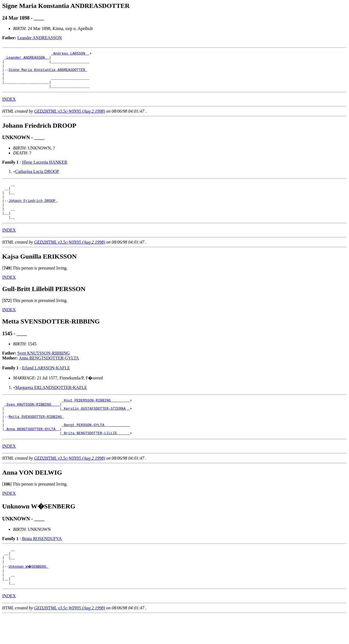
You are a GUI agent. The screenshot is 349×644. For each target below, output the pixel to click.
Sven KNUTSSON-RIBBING (44, 368)
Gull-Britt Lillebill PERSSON (44, 304)
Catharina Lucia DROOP (37, 179)
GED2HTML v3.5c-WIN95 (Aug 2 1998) (70, 119)
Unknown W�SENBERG (29, 592)
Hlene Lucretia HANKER (44, 170)
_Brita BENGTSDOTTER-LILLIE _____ (96, 455)
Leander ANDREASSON (40, 38)
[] (7, 283)
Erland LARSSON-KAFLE (46, 383)
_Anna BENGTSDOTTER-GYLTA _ (32, 450)
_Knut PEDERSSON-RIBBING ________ (96, 416)
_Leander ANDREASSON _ (27, 59)
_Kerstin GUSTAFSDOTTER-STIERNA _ (96, 426)
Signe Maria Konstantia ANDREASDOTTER (48, 74)
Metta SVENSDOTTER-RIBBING (36, 435)
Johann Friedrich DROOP (33, 212)
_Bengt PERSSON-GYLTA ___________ (96, 445)
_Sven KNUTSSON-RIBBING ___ (32, 421)
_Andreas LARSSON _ (70, 54)
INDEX (9, 107)
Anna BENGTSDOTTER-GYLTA (49, 373)
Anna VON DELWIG (32, 495)
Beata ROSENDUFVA (42, 561)
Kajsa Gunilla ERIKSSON (39, 271)
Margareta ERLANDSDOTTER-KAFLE (51, 402)
